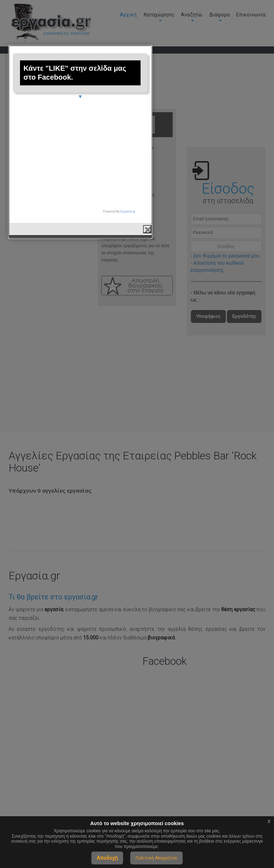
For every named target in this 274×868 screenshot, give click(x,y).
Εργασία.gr (184, 493)
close (204, 511)
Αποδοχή (107, 858)
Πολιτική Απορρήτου (156, 858)
